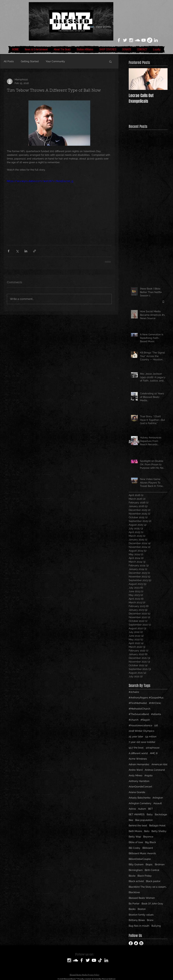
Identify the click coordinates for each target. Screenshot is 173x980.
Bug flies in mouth (139, 926)
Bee (131, 820)
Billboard (148, 848)
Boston (142, 909)
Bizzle (132, 876)
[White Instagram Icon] (131, 40)
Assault (158, 803)
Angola (148, 775)
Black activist (136, 881)
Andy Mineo (135, 775)
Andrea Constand (155, 770)
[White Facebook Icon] (119, 40)
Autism (142, 809)
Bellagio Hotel (157, 825)
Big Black (150, 842)
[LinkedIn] (156, 40)
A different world (138, 753)
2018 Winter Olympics (141, 731)
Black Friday (145, 876)
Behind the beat (138, 825)
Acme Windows (138, 759)
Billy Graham (136, 864)
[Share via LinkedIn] (26, 251)
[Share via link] (35, 251)
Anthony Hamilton (139, 781)
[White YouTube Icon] (144, 40)
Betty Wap (135, 837)
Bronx (150, 920)
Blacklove (134, 892)
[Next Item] (162, 79)
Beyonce (148, 837)
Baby (150, 814)
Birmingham (136, 870)
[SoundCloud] (75, 960)
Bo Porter (134, 904)
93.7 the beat (136, 748)
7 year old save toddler (142, 742)
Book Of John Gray (152, 904)
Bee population (144, 820)
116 (156, 725)
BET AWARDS (137, 814)
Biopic (149, 864)
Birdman (160, 864)
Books (132, 909)
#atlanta (156, 714)
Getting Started (30, 61)
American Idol (159, 764)
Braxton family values (141, 915)
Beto (147, 831)
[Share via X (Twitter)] (17, 251)
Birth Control (152, 870)
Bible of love (136, 842)
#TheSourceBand (139, 714)
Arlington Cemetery (140, 803)
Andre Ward (136, 770)
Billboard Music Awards (142, 853)
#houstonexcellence (140, 725)
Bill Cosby (135, 848)
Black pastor (153, 881)
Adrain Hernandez (139, 764)
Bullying (156, 926)
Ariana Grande (137, 792)
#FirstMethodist (138, 703)
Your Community (55, 61)
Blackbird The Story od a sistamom (148, 887)
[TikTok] (150, 40)
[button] (110, 61)
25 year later (136, 736)
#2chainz (134, 692)
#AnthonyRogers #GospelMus (146, 698)
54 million (151, 736)
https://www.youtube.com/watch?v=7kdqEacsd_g (40, 181)
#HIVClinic (155, 703)
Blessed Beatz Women (142, 898)
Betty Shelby (159, 831)
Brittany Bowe (137, 920)
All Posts (9, 61)
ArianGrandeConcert (140, 787)
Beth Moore (135, 831)
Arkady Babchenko (140, 798)
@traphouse (153, 748)
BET (150, 809)
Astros (132, 809)
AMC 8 (154, 753)
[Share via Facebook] (9, 251)
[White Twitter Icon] (125, 40)
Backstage (161, 814)
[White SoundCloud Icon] (137, 40)
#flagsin (145, 720)
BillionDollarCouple (140, 859)
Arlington (158, 798)
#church (134, 720)
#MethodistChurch (139, 709)
